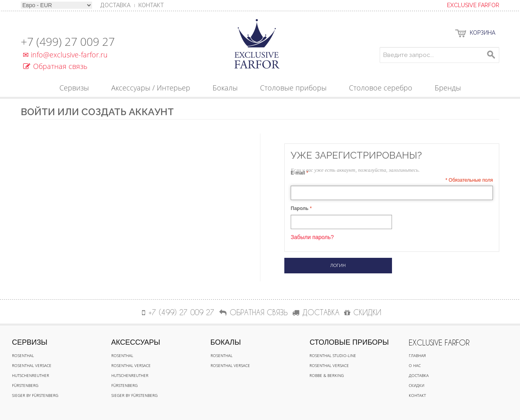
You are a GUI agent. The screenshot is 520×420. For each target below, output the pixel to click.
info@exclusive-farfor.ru (64, 55)
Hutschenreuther (31, 375)
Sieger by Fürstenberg (35, 395)
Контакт (151, 5)
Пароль (300, 208)
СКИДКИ (363, 312)
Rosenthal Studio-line (333, 355)
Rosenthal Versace (32, 365)
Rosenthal (23, 355)
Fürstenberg (25, 385)
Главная (417, 355)
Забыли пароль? (312, 237)
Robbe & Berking (327, 375)
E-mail (298, 173)
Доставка (419, 375)
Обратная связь (55, 66)
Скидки (417, 385)
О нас (415, 365)
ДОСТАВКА (316, 312)
